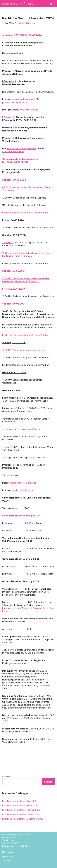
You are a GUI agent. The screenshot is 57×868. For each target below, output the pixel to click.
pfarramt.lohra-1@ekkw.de (20, 846)
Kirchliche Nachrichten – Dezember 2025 (23, 819)
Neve (14, 865)
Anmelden (7, 861)
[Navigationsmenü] (51, 4)
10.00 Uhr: (8, 242)
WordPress (40, 865)
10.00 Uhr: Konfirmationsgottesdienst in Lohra (25, 350)
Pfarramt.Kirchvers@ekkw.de (22, 483)
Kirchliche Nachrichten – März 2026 (20, 806)
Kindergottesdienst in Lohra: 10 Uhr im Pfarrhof (25, 213)
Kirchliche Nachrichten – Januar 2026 (21, 814)
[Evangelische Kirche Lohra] (17, 4)
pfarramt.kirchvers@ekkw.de (22, 148)
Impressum (8, 856)
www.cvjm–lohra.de (29, 110)
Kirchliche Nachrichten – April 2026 (20, 801)
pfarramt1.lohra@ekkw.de (15, 102)
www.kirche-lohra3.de (13, 151)
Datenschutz (9, 852)
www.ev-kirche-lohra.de (23, 99)
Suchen (6, 777)
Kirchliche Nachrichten (27, 23)
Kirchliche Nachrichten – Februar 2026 (21, 810)
